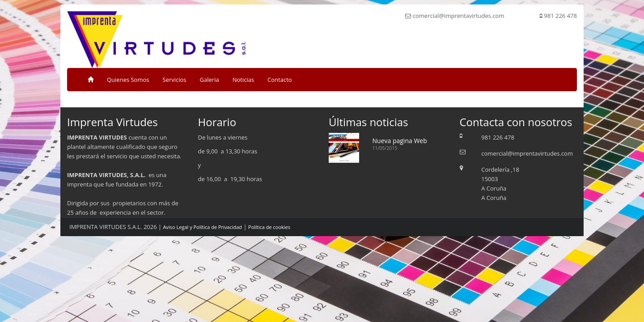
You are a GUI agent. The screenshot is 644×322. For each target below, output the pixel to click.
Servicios (175, 80)
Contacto (280, 80)
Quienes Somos (128, 80)
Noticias (243, 80)
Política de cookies (269, 227)
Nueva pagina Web (400, 141)
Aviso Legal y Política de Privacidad (203, 227)
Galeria (210, 80)
